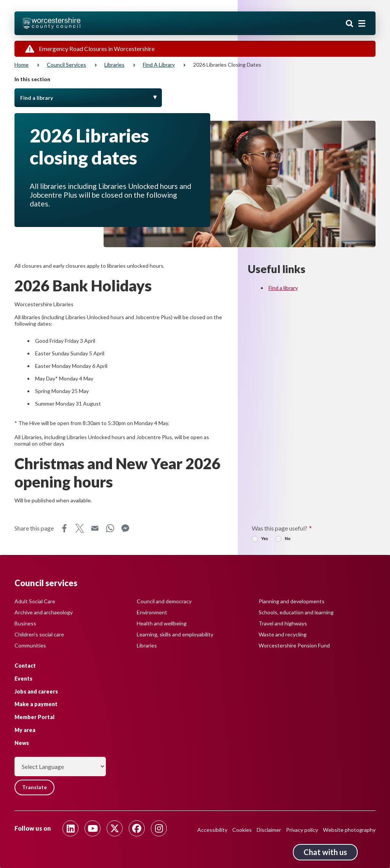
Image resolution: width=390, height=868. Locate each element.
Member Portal (34, 717)
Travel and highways (283, 623)
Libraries (114, 65)
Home (22, 65)
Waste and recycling (283, 634)
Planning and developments (292, 601)
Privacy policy (302, 830)
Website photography (349, 830)
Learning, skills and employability (175, 634)
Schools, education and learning (296, 612)
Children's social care (39, 634)
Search (350, 24)
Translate (35, 787)
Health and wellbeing (162, 623)
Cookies (242, 830)
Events (23, 678)
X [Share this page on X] (80, 528)
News (22, 743)
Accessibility (212, 830)
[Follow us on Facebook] (137, 828)
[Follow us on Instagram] (159, 828)
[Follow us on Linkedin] (70, 828)
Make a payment (36, 704)
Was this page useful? (280, 528)
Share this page (34, 528)
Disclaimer (269, 830)
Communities (30, 645)
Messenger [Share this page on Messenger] (125, 528)
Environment (152, 612)
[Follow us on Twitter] (115, 828)
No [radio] (288, 538)
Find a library (159, 65)
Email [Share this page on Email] (95, 528)
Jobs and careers (36, 691)
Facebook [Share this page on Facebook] (64, 528)
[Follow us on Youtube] (93, 828)
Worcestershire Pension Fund (294, 645)
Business (25, 623)
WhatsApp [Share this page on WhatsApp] (110, 528)
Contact (25, 665)
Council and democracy (164, 601)
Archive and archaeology (44, 612)
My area (25, 730)
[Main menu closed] (362, 24)
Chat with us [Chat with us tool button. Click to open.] (325, 852)
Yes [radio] (265, 538)
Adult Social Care (35, 601)
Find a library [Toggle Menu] (37, 98)
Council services (66, 65)
